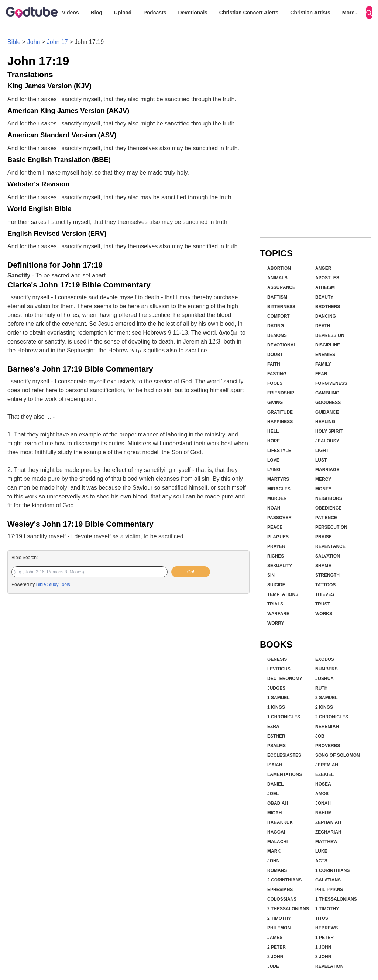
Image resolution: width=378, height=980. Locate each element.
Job (320, 736)
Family (323, 364)
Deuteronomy (285, 679)
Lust (321, 460)
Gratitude (280, 412)
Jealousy (327, 441)
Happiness (280, 422)
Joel (273, 794)
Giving (275, 403)
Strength (327, 575)
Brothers (328, 307)
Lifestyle (279, 451)
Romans (277, 870)
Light (322, 451)
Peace (275, 527)
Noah (274, 508)
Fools (275, 383)
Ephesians (280, 890)
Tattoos (325, 585)
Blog (97, 13)
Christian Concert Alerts (249, 13)
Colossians (282, 899)
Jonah (323, 803)
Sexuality (280, 566)
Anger (323, 268)
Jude (273, 966)
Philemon (279, 928)
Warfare (278, 614)
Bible (14, 42)
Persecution (331, 527)
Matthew (326, 842)
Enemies (325, 355)
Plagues (278, 537)
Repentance (330, 546)
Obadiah (278, 803)
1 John (323, 947)
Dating (276, 326)
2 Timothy (279, 918)
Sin (271, 575)
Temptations (283, 594)
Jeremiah (327, 765)
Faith (274, 364)
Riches (276, 556)
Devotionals (193, 13)
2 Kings (324, 707)
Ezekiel (325, 774)
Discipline (328, 345)
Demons (277, 335)
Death (323, 326)
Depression (330, 335)
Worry (276, 623)
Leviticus (279, 669)
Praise (324, 537)
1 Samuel (279, 698)
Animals (277, 278)
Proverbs (328, 746)
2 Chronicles (332, 717)
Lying (274, 470)
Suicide (276, 585)
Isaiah (275, 765)
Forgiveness (331, 383)
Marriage (327, 470)
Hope (274, 441)
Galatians (328, 880)
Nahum (324, 813)
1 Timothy (327, 909)
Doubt (275, 355)
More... (350, 13)
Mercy (323, 479)
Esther (276, 736)
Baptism (277, 297)
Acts (321, 861)
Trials (275, 604)
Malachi (277, 842)
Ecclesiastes (284, 755)
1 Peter (324, 938)
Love (273, 460)
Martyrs (278, 479)
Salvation (328, 556)
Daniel (276, 784)
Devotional (282, 345)
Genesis (277, 659)
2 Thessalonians (288, 909)
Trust (323, 604)
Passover (279, 518)
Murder (277, 498)
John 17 (57, 42)
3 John (323, 957)
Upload (123, 13)
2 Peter (276, 947)
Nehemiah (327, 727)
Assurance (281, 287)
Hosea (323, 784)
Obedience (328, 508)
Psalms (276, 746)
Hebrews (327, 928)
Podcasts (155, 13)
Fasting (277, 374)
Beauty (324, 297)
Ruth (321, 688)
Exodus (325, 659)
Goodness (328, 403)
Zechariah (328, 832)
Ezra (273, 727)
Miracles (279, 489)
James (275, 938)
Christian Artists (310, 13)
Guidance (327, 412)
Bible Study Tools (53, 584)
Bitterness (281, 307)
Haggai (276, 832)
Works (324, 614)
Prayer (276, 546)
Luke (321, 851)
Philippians (329, 890)
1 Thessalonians (336, 899)
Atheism (325, 287)
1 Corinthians (332, 870)
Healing (325, 422)
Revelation (329, 966)
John (34, 42)
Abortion (279, 268)
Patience (326, 518)
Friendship (281, 393)
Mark (274, 851)
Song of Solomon (338, 755)
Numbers (327, 669)
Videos (71, 13)
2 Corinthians (284, 880)
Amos (322, 794)
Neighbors (329, 498)
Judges (276, 688)
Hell (273, 431)
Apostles (327, 278)
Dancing (326, 316)
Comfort (279, 316)
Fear (321, 374)
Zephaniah (328, 822)
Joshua (324, 679)
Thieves (325, 594)
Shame (323, 566)
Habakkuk (280, 822)
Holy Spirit (329, 431)
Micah (274, 813)
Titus (322, 918)
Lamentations (285, 774)
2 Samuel (327, 698)
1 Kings (276, 707)
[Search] (369, 13)
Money (323, 489)
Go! (191, 572)
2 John (275, 957)
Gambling (327, 393)
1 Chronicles (284, 717)
